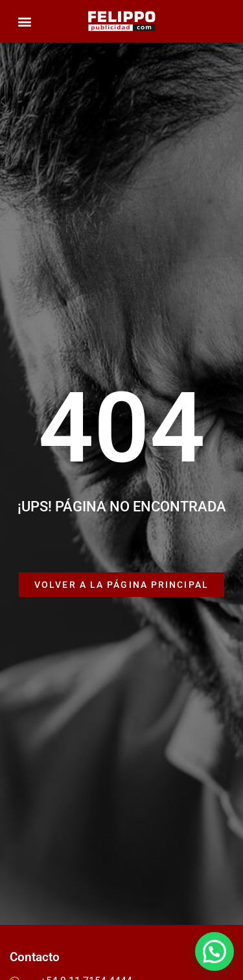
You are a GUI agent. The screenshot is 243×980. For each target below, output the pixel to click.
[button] (24, 22)
